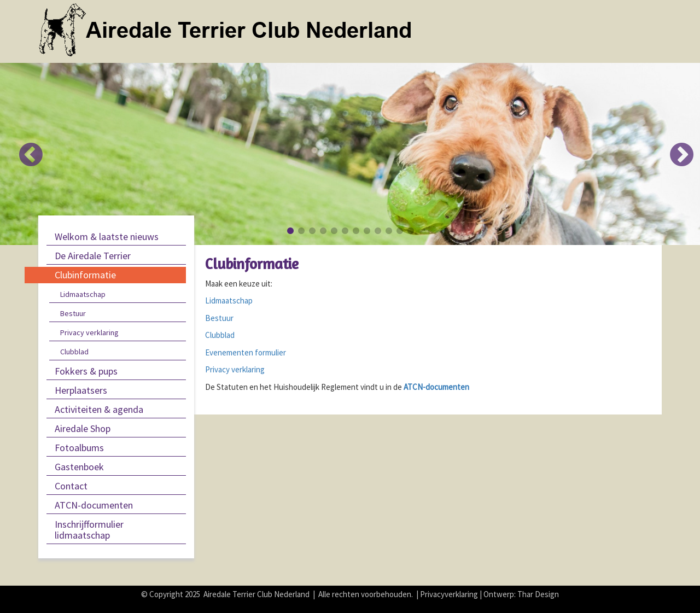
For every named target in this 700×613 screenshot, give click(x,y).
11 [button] (399, 231)
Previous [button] (25, 146)
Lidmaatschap (83, 294)
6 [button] (345, 231)
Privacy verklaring (89, 332)
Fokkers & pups (86, 371)
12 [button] (410, 231)
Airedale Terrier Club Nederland (256, 594)
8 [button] (366, 231)
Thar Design (538, 594)
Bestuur (73, 313)
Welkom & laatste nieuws (107, 237)
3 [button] (312, 231)
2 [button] (301, 231)
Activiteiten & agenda (99, 409)
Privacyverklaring (449, 594)
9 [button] (377, 231)
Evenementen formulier (246, 352)
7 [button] (355, 231)
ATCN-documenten (94, 505)
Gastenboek (79, 467)
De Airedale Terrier (93, 256)
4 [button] (323, 231)
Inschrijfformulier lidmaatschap (89, 530)
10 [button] (388, 231)
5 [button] (334, 231)
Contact (71, 486)
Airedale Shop (83, 428)
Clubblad (74, 352)
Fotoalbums (79, 448)
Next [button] (675, 146)
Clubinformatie (85, 275)
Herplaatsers (81, 390)
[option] (350, 154)
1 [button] (290, 231)
